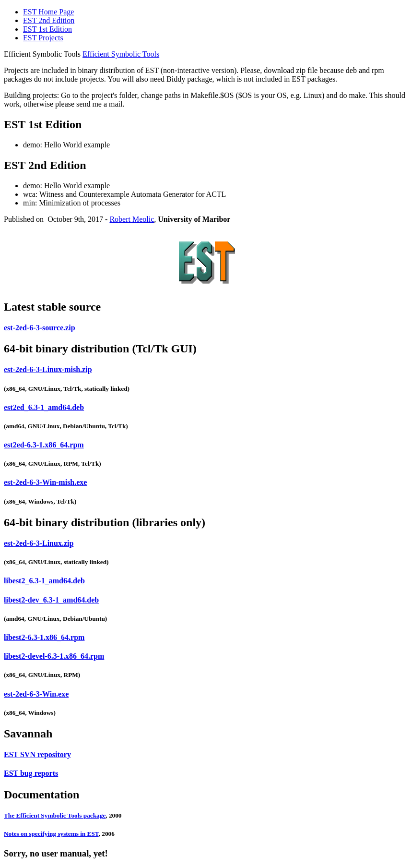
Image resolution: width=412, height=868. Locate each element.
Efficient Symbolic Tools (121, 54)
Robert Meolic (132, 219)
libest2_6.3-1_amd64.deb (44, 581)
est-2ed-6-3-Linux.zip (39, 543)
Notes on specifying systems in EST (51, 834)
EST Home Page (48, 12)
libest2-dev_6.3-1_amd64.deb (51, 600)
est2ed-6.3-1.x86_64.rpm (44, 445)
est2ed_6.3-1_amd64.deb (44, 407)
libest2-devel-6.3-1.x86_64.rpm (54, 656)
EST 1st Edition (47, 29)
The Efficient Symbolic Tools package (55, 815)
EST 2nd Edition (49, 20)
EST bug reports (31, 773)
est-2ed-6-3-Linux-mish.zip (48, 369)
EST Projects (43, 38)
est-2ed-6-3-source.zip (40, 328)
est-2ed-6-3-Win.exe (36, 694)
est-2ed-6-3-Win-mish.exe (45, 482)
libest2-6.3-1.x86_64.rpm (44, 637)
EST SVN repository (37, 754)
